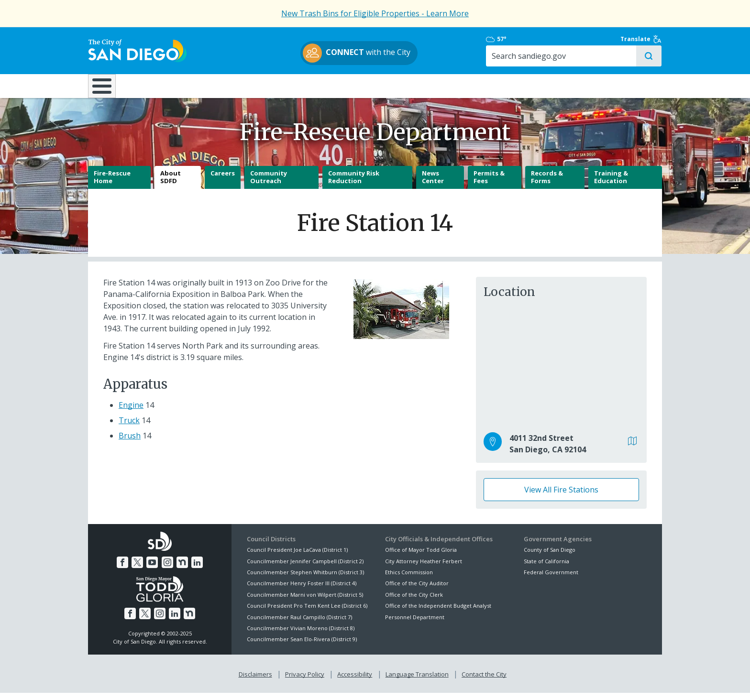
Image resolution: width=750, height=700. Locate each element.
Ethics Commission (409, 579)
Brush (130, 443)
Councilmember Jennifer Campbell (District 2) (305, 568)
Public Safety (521, 86)
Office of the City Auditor (417, 591)
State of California (546, 568)
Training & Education (611, 185)
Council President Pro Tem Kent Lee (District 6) (307, 613)
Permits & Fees (489, 185)
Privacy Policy (305, 681)
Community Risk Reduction (354, 185)
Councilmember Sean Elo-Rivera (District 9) (302, 647)
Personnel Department (415, 624)
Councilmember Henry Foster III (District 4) (302, 591)
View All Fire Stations (561, 497)
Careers (223, 181)
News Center (433, 185)
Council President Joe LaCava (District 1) (297, 557)
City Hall (614, 86)
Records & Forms (547, 185)
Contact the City (484, 681)
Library (429, 86)
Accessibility (355, 681)
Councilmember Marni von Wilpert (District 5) (305, 602)
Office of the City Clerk (414, 602)
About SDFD (171, 185)
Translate (641, 39)
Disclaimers (255, 681)
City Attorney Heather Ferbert (424, 568)
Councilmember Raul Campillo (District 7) (299, 624)
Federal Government (551, 579)
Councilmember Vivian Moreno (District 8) (301, 635)
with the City (373, 53)
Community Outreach (269, 185)
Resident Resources (255, 86)
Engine (131, 412)
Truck (129, 427)
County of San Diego (550, 557)
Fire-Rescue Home (112, 185)
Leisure (169, 86)
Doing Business (342, 86)
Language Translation (417, 681)
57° (529, 39)
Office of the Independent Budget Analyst (438, 613)
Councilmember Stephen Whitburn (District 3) (305, 579)
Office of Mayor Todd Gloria (421, 557)
